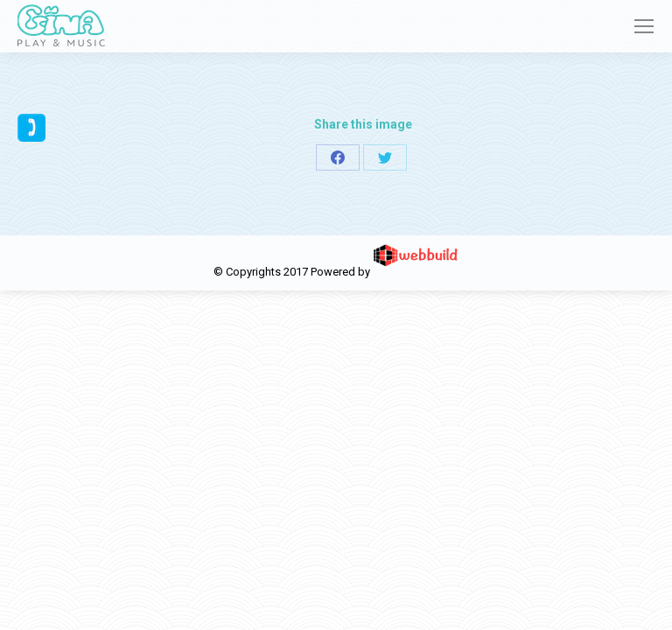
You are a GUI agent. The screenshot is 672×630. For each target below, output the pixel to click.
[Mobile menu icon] (644, 26)
